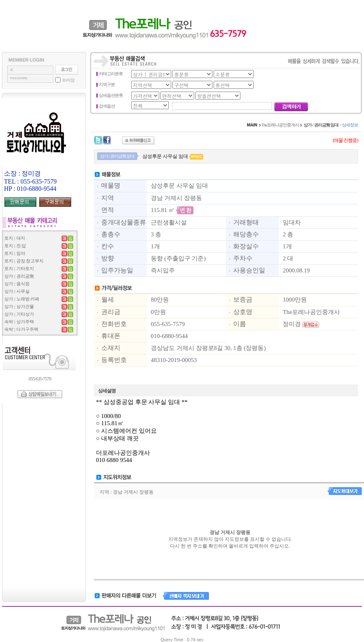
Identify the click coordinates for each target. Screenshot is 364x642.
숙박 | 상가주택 (19, 322)
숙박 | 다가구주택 (21, 329)
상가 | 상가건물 (19, 306)
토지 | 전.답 (15, 246)
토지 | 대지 (15, 238)
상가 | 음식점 (17, 284)
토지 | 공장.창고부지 (24, 261)
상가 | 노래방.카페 (22, 299)
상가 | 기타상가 (19, 314)
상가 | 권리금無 (19, 276)
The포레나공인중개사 (280, 125)
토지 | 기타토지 (19, 268)
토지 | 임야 (15, 253)
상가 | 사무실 (17, 291)
